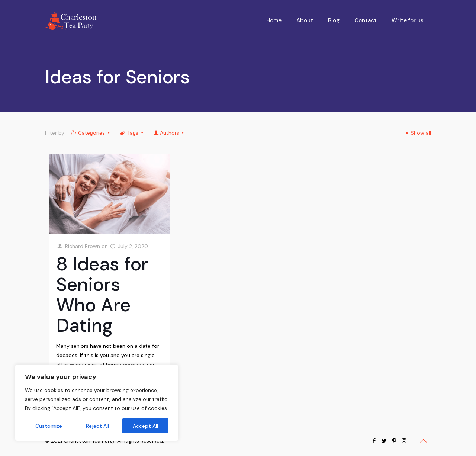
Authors (169, 133)
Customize (49, 426)
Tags (132, 133)
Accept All (145, 426)
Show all (417, 133)
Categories (91, 133)
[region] (97, 403)
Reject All (97, 426)
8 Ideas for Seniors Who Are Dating (102, 295)
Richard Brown (83, 246)
